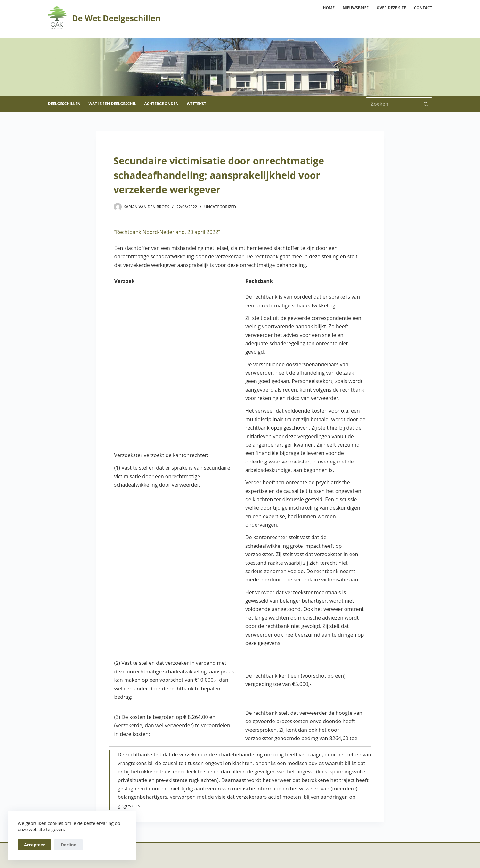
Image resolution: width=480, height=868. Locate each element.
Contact (423, 8)
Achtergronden (161, 104)
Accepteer (34, 845)
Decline (69, 845)
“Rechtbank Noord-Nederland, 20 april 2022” (167, 232)
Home (329, 8)
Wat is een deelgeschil (112, 104)
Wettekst (196, 104)
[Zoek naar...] (393, 104)
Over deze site (391, 8)
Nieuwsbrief (356, 8)
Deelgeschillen (64, 104)
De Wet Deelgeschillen (116, 18)
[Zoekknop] (426, 104)
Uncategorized (220, 207)
